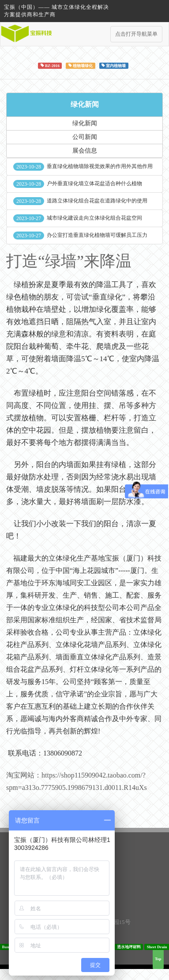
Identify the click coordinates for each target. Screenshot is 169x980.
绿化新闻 (85, 104)
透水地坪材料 (129, 946)
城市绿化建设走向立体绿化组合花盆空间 (94, 218)
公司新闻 (85, 137)
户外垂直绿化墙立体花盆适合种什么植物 (94, 183)
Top (158, 959)
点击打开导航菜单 (136, 34)
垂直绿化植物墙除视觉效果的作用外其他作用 (100, 166)
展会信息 (85, 151)
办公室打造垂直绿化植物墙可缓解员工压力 (97, 235)
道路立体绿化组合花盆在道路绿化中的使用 (97, 201)
